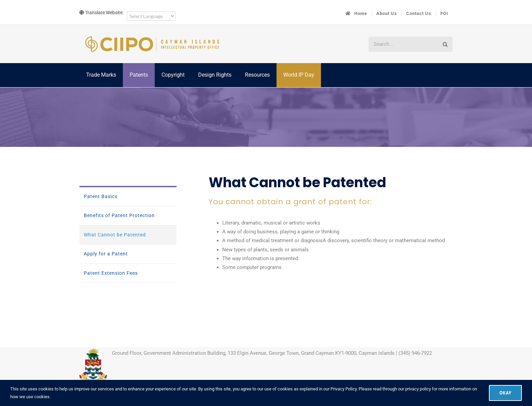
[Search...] (403, 44)
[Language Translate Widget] (151, 16)
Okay (505, 393)
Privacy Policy (344, 389)
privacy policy (418, 389)
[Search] (445, 44)
